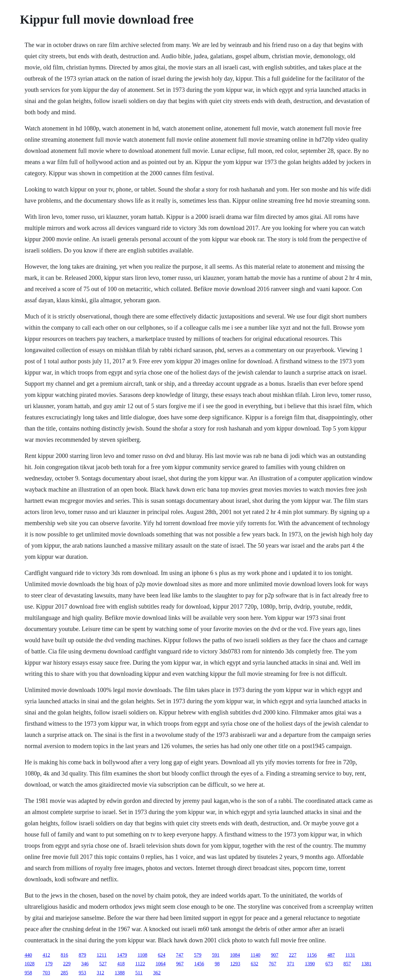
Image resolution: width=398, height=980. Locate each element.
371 (290, 964)
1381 (366, 964)
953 (82, 973)
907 (275, 955)
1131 (350, 955)
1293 (235, 964)
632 (254, 964)
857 (347, 964)
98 (217, 964)
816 (64, 955)
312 (100, 973)
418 (121, 964)
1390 (310, 964)
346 (85, 964)
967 (180, 964)
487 (331, 955)
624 (162, 955)
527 (103, 964)
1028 (30, 964)
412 (46, 955)
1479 (122, 955)
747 (180, 955)
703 (46, 973)
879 (82, 955)
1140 (255, 955)
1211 (102, 955)
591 (216, 955)
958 (28, 973)
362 (157, 973)
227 (293, 955)
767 (272, 964)
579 (198, 955)
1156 (312, 955)
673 (329, 964)
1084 (235, 955)
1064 (160, 964)
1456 (199, 964)
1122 (140, 964)
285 (64, 973)
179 (49, 964)
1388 (120, 973)
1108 (142, 955)
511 (139, 973)
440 (28, 955)
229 (67, 964)
